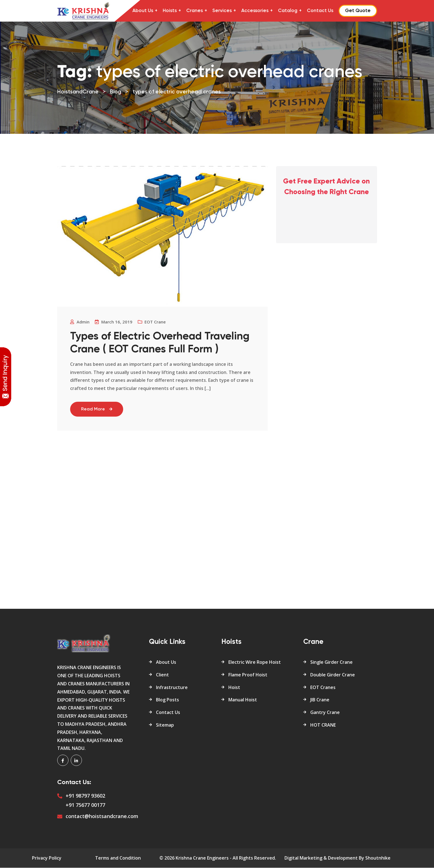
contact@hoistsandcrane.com (102, 816)
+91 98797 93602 (85, 796)
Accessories (255, 11)
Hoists (170, 11)
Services (222, 11)
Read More (98, 410)
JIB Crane (320, 700)
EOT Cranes (323, 688)
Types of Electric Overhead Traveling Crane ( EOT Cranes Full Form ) (161, 343)
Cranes (195, 11)
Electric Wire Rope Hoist (255, 662)
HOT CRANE (323, 725)
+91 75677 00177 (85, 805)
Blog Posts (167, 700)
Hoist (234, 688)
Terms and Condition (118, 858)
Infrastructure (172, 688)
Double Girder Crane (333, 675)
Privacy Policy (47, 858)
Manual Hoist (243, 700)
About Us (143, 11)
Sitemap (165, 725)
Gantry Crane (325, 713)
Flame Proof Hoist (248, 675)
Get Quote (358, 11)
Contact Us (320, 11)
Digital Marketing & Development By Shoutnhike (337, 858)
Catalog (288, 11)
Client (162, 675)
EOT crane (156, 322)
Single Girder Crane (331, 662)
